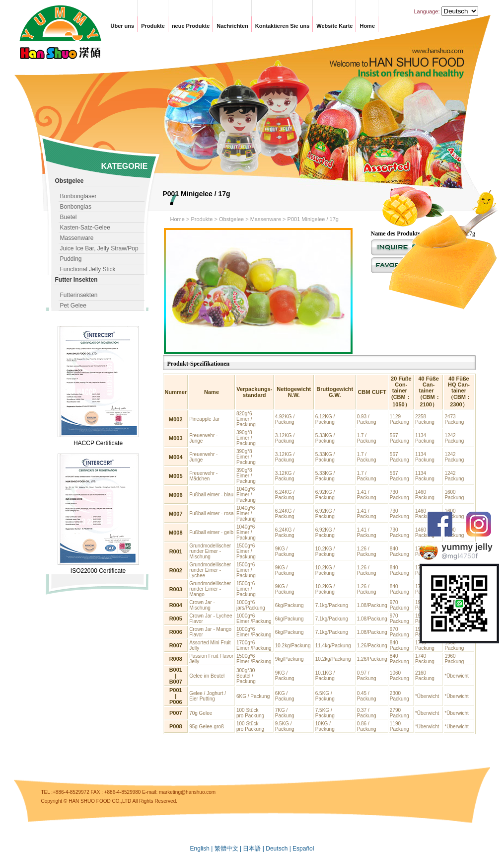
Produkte (153, 26)
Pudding (71, 259)
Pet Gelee (73, 306)
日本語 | (254, 849)
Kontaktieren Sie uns (282, 26)
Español (303, 849)
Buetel (69, 217)
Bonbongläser (78, 196)
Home (367, 26)
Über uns (123, 26)
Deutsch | (279, 849)
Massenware (77, 238)
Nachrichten (232, 26)
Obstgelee (231, 219)
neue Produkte (191, 26)
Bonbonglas (76, 207)
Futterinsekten (79, 295)
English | (202, 849)
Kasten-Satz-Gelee (85, 228)
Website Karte (334, 26)
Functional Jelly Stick (88, 269)
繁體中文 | (229, 849)
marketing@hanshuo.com (187, 792)
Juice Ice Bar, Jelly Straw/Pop (99, 248)
